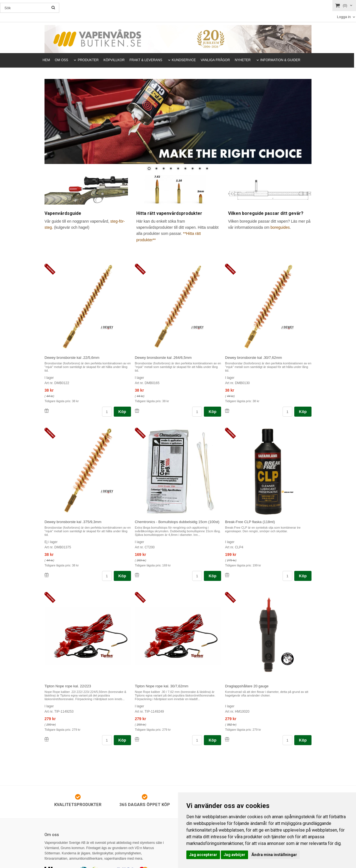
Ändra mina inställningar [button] (274, 855)
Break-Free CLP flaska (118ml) (250, 522)
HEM (46, 60)
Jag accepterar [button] (203, 855)
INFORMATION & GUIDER (280, 60)
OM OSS (61, 60)
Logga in (344, 17)
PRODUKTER (88, 60)
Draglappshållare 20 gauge (247, 686)
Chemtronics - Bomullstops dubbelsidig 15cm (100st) (177, 522)
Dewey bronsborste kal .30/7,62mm (253, 358)
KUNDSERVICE (184, 60)
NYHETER (243, 60)
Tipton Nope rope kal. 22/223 (68, 686)
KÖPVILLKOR (114, 60)
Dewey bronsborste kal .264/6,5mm (163, 358)
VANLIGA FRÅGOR (215, 60)
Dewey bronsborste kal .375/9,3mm (73, 522)
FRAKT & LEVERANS (146, 60)
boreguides (280, 227)
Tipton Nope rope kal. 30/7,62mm (162, 686)
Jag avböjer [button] (234, 855)
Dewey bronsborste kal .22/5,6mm (72, 358)
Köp (122, 412)
